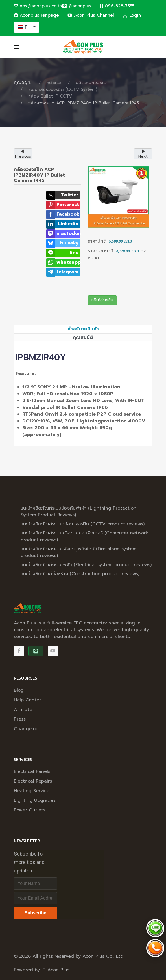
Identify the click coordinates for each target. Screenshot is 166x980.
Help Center (27, 700)
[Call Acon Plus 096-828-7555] (155, 948)
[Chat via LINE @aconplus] (155, 928)
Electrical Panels (32, 771)
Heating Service (32, 791)
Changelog (26, 729)
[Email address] (35, 898)
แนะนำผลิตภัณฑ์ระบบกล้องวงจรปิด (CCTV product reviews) (83, 524)
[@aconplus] (77, 6)
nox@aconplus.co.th (38, 6)
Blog (19, 690)
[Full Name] (35, 884)
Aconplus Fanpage (36, 15)
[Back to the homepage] (83, 47)
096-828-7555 (117, 6)
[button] (17, 47)
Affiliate (23, 710)
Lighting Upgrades (35, 800)
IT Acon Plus (55, 970)
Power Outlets (30, 810)
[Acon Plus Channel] (53, 651)
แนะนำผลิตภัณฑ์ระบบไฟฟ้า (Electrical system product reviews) (86, 565)
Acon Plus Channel (91, 15)
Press (20, 719)
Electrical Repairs (33, 781)
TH (25, 27)
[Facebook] (19, 651)
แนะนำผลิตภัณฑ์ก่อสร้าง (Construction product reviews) (80, 574)
